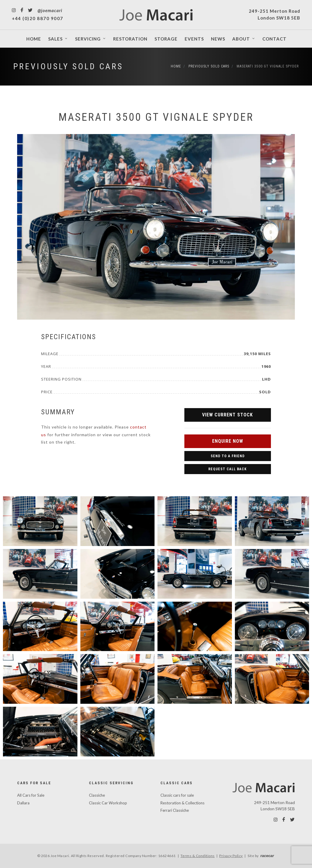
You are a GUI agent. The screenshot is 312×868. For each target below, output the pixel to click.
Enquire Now (228, 441)
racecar (267, 856)
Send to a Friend (228, 456)
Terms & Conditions (198, 856)
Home (176, 66)
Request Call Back (227, 469)
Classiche (97, 795)
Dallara (23, 803)
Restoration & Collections (182, 803)
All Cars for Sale (31, 795)
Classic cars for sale (177, 795)
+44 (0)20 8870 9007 (38, 18)
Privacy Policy (231, 856)
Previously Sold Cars (68, 66)
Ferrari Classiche (175, 810)
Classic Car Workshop (108, 803)
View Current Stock (227, 415)
